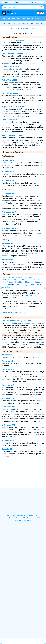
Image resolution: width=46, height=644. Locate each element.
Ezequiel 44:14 (8, 160)
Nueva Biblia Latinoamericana (15, 54)
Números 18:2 (8, 385)
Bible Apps (35, 285)
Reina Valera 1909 (10, 80)
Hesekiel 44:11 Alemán (24, 282)
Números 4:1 (7, 361)
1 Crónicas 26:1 (9, 181)
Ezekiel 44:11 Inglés (21, 285)
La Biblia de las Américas (13, 40)
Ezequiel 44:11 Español (21, 280)
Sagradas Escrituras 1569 (13, 107)
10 (5, 323)
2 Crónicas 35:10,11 (10, 228)
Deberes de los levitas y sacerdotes (17, 321)
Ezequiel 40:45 (8, 172)
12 (40, 337)
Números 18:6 (8, 260)
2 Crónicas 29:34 (9, 194)
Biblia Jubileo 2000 (10, 93)
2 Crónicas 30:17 (9, 212)
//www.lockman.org (33, 295)
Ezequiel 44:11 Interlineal (12, 277)
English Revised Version (12, 135)
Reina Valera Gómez (11, 67)
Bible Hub (6, 287)
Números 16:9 (8, 244)
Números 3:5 (7, 355)
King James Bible (10, 120)
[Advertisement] (23, 475)
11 (38, 328)
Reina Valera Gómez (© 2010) (14, 312)
